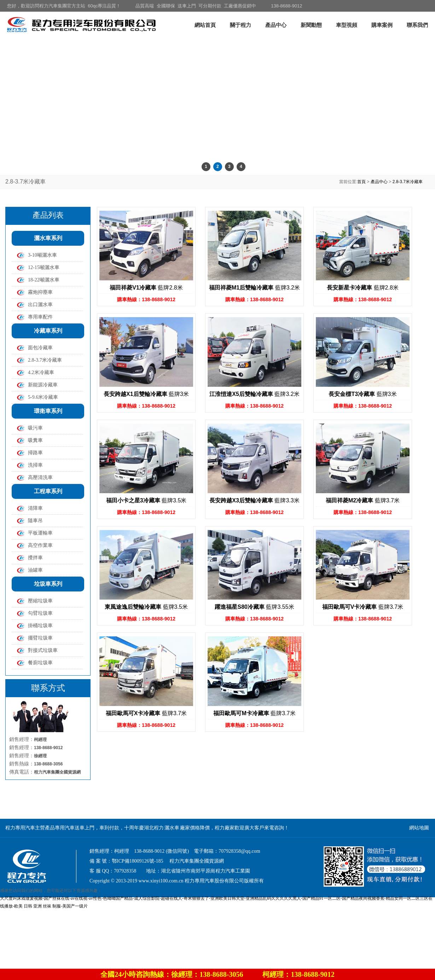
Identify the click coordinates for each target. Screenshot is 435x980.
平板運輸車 (40, 533)
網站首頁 (205, 25)
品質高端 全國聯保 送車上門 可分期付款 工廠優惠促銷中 (196, 6)
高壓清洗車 (40, 477)
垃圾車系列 (48, 584)
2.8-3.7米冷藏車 (408, 182)
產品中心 (276, 25)
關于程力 (240, 25)
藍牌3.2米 (254, 288)
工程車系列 (48, 491)
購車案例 (382, 25)
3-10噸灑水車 (42, 255)
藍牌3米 (146, 394)
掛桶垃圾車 (40, 626)
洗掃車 (35, 465)
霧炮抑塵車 (40, 292)
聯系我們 (417, 25)
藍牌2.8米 (146, 288)
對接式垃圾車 (43, 650)
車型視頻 (347, 25)
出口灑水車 (40, 305)
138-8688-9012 (286, 6)
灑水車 (172, 828)
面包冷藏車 (40, 348)
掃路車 (35, 453)
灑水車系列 (48, 238)
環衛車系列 (48, 411)
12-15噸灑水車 (44, 267)
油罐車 (35, 570)
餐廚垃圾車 (40, 663)
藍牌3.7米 (363, 500)
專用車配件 (40, 317)
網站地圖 (419, 828)
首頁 (361, 182)
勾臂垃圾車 (40, 613)
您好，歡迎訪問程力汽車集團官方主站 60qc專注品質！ (64, 6)
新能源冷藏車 (43, 385)
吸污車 (35, 428)
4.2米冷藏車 (41, 372)
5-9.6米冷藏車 (43, 397)
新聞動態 (311, 25)
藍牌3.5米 (146, 500)
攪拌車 (35, 558)
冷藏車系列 (48, 331)
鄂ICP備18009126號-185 (137, 861)
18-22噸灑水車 (44, 280)
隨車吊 (35, 521)
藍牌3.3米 (254, 500)
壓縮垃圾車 (40, 601)
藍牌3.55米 (254, 607)
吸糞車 (35, 440)
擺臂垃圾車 (40, 638)
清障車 (35, 508)
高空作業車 (40, 545)
